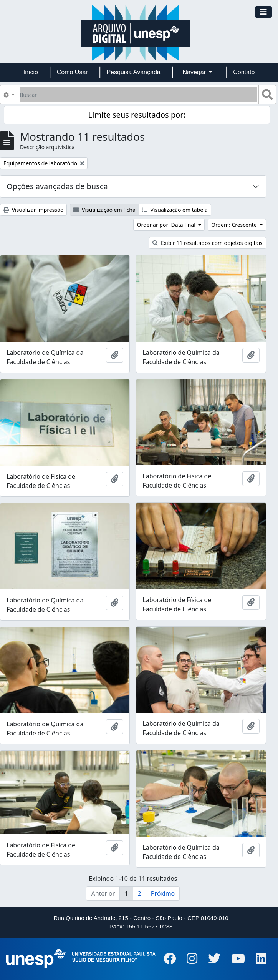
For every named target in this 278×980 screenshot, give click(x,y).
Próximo (163, 893)
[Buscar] (138, 95)
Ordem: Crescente (235, 225)
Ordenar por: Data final (167, 225)
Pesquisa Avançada (133, 72)
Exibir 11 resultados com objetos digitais (208, 243)
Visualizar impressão (33, 210)
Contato (244, 72)
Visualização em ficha (104, 210)
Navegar (195, 72)
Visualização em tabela (175, 210)
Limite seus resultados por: (137, 115)
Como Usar (72, 72)
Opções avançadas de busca (57, 186)
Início (31, 72)
